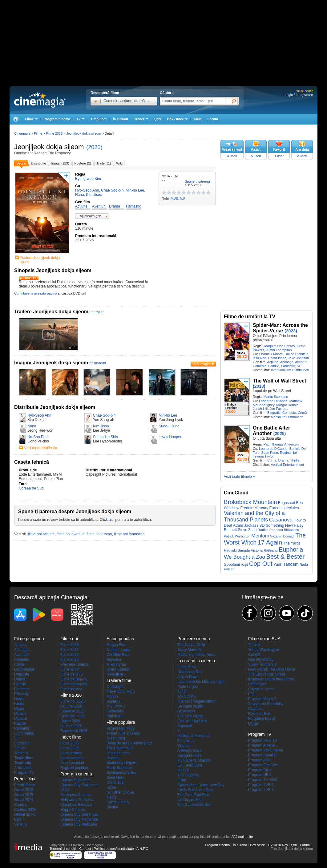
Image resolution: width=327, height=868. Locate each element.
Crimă (302, 413)
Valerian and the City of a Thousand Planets (254, 516)
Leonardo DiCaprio (273, 401)
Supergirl (114, 701)
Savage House (190, 755)
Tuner (182, 692)
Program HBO (260, 775)
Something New (279, 525)
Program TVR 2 (261, 790)
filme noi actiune (41, 534)
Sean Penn (270, 453)
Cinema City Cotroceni (79, 785)
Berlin (19, 819)
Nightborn (115, 716)
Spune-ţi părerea (197, 181)
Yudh (278, 565)
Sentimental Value (121, 773)
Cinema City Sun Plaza (79, 814)
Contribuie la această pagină (36, 293)
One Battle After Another (271, 431)
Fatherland (115, 711)
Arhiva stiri (23, 768)
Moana (183, 770)
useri (232, 156)
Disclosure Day (190, 672)
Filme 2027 (69, 650)
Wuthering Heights (122, 763)
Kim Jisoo (101, 426)
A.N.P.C (142, 849)
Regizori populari (74, 768)
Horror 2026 (70, 721)
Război (20, 723)
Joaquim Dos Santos (279, 346)
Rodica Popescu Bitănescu (279, 530)
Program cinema (57, 119)
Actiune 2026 (71, 706)
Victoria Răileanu (264, 550)
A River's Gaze (190, 751)
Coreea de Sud (31, 488)
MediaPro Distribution (287, 417)
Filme (38, 133)
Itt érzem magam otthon (197, 701)
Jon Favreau (279, 409)
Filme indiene (71, 689)
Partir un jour (188, 687)
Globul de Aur (25, 814)
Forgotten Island (262, 719)
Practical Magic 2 (262, 699)
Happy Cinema (73, 810)
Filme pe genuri (29, 639)
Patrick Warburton (237, 536)
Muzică (20, 714)
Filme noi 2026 (73, 701)
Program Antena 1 (263, 745)
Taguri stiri (23, 763)
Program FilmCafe (263, 765)
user (279, 156)
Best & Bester (285, 557)
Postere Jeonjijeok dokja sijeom (40, 260)
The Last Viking (190, 716)
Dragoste (22, 674)
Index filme (71, 737)
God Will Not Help (192, 721)
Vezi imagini (202, 364)
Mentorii (260, 536)
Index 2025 (69, 748)
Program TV (24, 773)
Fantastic (288, 366)
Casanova (281, 520)
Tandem (291, 564)
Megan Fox (116, 645)
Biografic (274, 413)
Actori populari (72, 763)
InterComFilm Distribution (290, 370)
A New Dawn (188, 677)
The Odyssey (188, 775)
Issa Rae (259, 358)
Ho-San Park (38, 437)
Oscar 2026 (24, 790)
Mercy (112, 797)
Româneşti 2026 (74, 731)
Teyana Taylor (263, 456)
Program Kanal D (262, 755)
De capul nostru (190, 706)
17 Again (270, 542)
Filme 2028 (69, 645)
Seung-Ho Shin (105, 437)
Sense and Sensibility (266, 704)
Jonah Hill (260, 409)
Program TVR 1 (261, 785)
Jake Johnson (298, 358)
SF (299, 366)
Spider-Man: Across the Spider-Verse (280, 328)
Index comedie (72, 758)
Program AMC (260, 760)
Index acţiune (71, 753)
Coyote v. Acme (261, 689)
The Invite (186, 741)
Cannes (20, 805)
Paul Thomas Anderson (281, 444)
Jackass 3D (254, 525)
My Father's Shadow (194, 760)
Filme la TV (70, 669)
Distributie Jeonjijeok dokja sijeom (55, 407)
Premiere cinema (74, 664)
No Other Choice (120, 792)
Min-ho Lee (168, 415)
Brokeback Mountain (250, 502)
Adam (238, 525)
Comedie (260, 366)
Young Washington (264, 650)
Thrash (254, 645)
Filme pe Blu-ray (74, 679)
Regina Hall (289, 453)
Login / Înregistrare (299, 95)
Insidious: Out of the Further (271, 679)
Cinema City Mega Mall (79, 819)
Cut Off (254, 655)
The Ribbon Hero (121, 692)
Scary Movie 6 (189, 650)
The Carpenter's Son (194, 805)
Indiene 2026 (71, 726)
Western (21, 753)
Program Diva (259, 770)
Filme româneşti (73, 684)
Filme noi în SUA (264, 639)
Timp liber (99, 119)
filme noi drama (99, 534)
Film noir (21, 694)
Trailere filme (119, 680)
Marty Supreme (119, 768)
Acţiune (273, 362)
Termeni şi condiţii (63, 849)
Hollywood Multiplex (77, 800)
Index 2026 (69, 743)
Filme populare (121, 722)
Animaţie (287, 362)
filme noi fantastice (129, 534)
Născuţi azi (116, 674)
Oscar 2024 (24, 800)
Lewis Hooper (170, 437)
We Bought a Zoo (244, 557)
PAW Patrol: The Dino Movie (271, 669)
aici (111, 520)
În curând (120, 119)
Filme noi (69, 639)
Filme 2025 (54, 133)
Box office (257, 845)
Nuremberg (116, 738)
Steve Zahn (247, 530)
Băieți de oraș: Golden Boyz (129, 743)
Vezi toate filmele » (239, 477)
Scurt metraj (24, 733)
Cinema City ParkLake (79, 824)
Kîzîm (111, 787)
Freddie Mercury (254, 508)
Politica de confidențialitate (114, 849)
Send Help (115, 778)
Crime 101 (115, 783)
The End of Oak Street (266, 674)
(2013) (259, 386)
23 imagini (97, 363)
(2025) (94, 147)
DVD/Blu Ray (278, 845)
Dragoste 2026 (73, 716)
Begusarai (287, 503)
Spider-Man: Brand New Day (201, 785)
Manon (112, 696)
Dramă (283, 460)
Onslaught (115, 687)
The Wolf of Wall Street (279, 381)
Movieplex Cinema (76, 795)
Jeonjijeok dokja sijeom (49, 147)
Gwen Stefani (118, 669)
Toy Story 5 (116, 706)
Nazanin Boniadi (282, 536)
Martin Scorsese (276, 397)
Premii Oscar (25, 785)
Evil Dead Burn (190, 765)
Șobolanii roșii (236, 565)
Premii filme (25, 779)
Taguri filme (24, 758)
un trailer (97, 312)
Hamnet (113, 758)
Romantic (22, 728)
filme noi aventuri (71, 534)
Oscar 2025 (24, 795)
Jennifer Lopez (119, 650)
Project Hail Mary (121, 728)
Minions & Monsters (194, 736)
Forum (213, 119)
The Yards (292, 543)
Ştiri (157, 119)
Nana (32, 426)
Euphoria (291, 549)
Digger (254, 723)
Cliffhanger (257, 684)
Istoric (19, 704)
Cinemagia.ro (40, 100)
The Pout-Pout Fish (193, 795)
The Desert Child (191, 645)
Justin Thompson (279, 350)
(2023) (291, 331)
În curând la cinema (196, 661)
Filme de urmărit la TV (250, 317)
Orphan (184, 746)
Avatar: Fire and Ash (123, 733)
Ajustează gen (91, 216)
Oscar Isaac (277, 358)
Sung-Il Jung (169, 426)
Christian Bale (118, 655)
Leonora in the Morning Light (201, 682)
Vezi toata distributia (40, 448)
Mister (19, 709)
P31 (251, 694)
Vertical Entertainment (288, 465)
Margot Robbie (287, 405)
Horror (19, 699)
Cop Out (261, 564)
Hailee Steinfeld (296, 354)
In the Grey (186, 667)
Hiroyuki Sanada (237, 550)
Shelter (112, 807)
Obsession (186, 711)
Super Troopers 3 (262, 664)
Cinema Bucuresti (75, 780)
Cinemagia (22, 133)
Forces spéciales (284, 508)
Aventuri (301, 362)
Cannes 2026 (25, 810)
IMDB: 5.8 (177, 198)
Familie (274, 366)
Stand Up (22, 743)
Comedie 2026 (72, 711)
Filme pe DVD (72, 674)
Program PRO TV (263, 740)
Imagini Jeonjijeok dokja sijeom (51, 363)
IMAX (65, 790)
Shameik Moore (271, 354)
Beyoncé (114, 660)
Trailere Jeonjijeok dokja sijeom (51, 312)
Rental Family (118, 802)
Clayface (255, 709)
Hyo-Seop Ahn (39, 415)
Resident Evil (259, 714)
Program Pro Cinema (266, 750)
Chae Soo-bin (104, 415)
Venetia (20, 824)
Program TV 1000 (263, 780)
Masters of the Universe (197, 655)
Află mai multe (242, 837)
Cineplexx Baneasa (76, 805)
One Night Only (261, 660)
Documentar (24, 669)
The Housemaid (120, 748)
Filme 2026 (69, 655)
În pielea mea (118, 753)
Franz (182, 780)
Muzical (20, 719)
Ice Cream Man (190, 800)
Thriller (295, 460)
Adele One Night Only (195, 790)
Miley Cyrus (116, 664)
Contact (85, 849)
